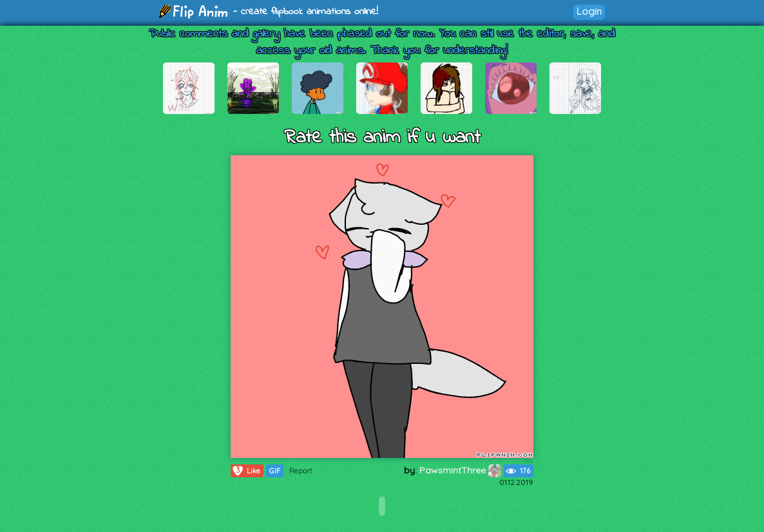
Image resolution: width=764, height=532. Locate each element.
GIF (275, 471)
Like (246, 471)
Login (589, 11)
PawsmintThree (460, 470)
